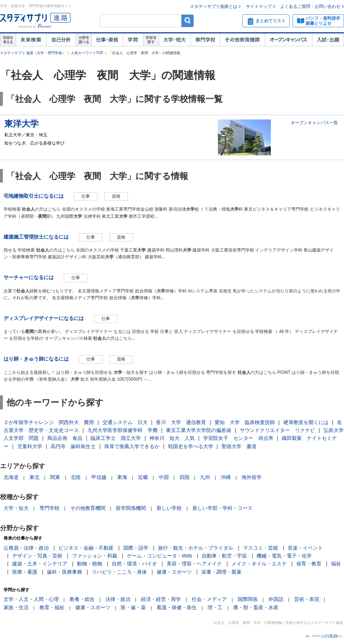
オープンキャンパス (288, 40)
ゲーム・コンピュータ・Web (160, 556)
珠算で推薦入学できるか (132, 446)
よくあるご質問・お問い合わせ (310, 6)
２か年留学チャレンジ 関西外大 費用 (49, 422)
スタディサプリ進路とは (214, 6)
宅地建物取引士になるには (34, 196)
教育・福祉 (52, 607)
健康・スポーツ (174, 572)
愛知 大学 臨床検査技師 (245, 422)
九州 (205, 477)
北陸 (76, 477)
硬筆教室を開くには (306, 422)
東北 (34, 477)
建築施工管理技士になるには (36, 237)
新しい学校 (169, 508)
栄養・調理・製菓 (221, 572)
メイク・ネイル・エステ (259, 564)
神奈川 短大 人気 (172, 438)
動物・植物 (90, 564)
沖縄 (226, 477)
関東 (55, 477)
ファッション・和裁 (95, 556)
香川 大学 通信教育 (181, 422)
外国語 (276, 599)
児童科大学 (30, 446)
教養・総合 (82, 599)
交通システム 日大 (125, 422)
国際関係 (248, 599)
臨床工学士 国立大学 (116, 438)
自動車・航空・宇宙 (224, 556)
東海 (122, 477)
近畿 (143, 477)
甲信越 (99, 477)
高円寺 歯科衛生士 (73, 446)
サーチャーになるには (29, 277)
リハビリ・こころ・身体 (119, 572)
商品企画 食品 (65, 438)
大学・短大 (175, 40)
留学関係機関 (131, 508)
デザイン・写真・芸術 (37, 556)
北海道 (11, 477)
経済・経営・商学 (161, 599)
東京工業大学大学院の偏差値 (199, 430)
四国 (185, 477)
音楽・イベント (305, 548)
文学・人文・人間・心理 (31, 599)
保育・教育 (309, 564)
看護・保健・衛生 (177, 607)
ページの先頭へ (327, 636)
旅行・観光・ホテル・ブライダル (196, 548)
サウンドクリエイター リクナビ (277, 430)
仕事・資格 (107, 40)
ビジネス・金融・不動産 (86, 548)
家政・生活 (16, 607)
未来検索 (31, 40)
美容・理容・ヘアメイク (194, 564)
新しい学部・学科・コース (223, 508)
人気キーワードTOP (87, 53)
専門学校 (205, 40)
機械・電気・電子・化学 (284, 556)
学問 (133, 40)
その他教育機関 (242, 40)
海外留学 (252, 477)
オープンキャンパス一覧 (314, 123)
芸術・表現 (307, 599)
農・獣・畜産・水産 (256, 607)
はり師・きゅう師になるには (36, 359)
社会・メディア (209, 599)
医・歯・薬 (133, 607)
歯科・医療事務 (64, 572)
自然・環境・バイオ (134, 564)
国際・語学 (136, 548)
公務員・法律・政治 (26, 548)
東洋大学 (21, 124)
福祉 (336, 564)
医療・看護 (25, 572)
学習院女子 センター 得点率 (238, 438)
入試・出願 (328, 40)
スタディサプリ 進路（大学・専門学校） (33, 53)
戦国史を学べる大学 (191, 446)
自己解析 (61, 40)
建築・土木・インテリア (40, 564)
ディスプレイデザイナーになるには (44, 318)
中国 (164, 477)
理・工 (215, 607)
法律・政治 (118, 599)
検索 (188, 21)
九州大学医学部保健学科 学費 (123, 430)
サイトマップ (259, 6)
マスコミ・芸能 (261, 548)
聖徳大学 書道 (239, 446)
